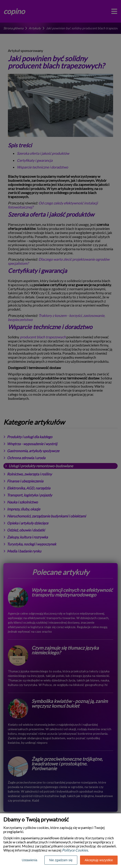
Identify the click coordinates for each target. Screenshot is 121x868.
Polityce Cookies (75, 850)
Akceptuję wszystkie (99, 860)
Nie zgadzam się (61, 860)
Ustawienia (30, 860)
